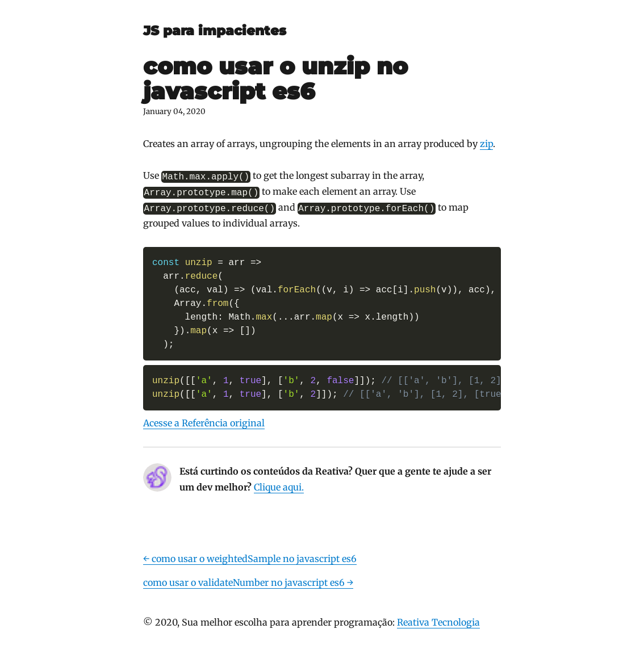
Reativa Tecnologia (438, 622)
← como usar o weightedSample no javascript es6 (250, 559)
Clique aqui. (279, 487)
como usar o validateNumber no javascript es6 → (248, 582)
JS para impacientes (215, 31)
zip (486, 144)
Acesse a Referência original (204, 423)
